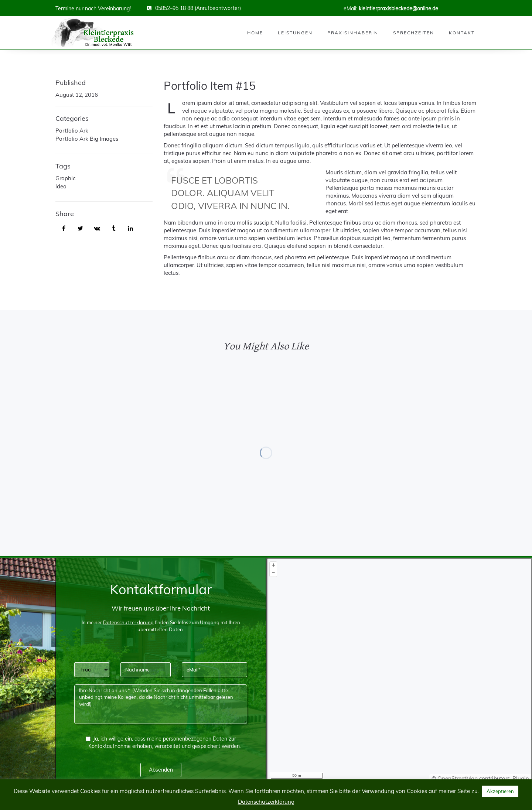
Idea (61, 186)
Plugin (520, 778)
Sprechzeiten (414, 33)
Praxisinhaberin (353, 33)
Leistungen (295, 33)
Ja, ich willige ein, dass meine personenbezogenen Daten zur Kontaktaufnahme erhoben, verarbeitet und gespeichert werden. (163, 742)
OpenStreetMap (458, 778)
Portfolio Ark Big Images (87, 139)
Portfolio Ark (72, 131)
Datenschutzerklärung (266, 802)
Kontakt (462, 33)
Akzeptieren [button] (500, 791)
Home (255, 33)
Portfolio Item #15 (210, 86)
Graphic (65, 178)
